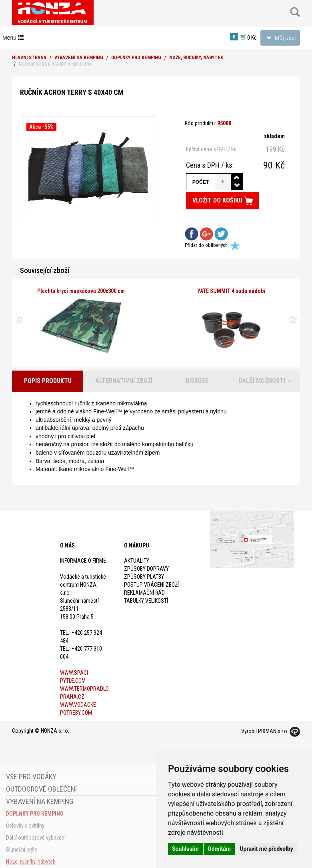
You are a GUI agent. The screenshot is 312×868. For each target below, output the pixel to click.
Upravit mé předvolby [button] (266, 849)
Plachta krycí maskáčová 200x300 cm (81, 291)
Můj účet (280, 39)
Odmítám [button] (219, 849)
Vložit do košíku (223, 201)
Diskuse (197, 381)
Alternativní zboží (124, 381)
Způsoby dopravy (146, 569)
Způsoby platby (144, 577)
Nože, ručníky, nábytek (196, 58)
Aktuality (137, 561)
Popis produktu (48, 381)
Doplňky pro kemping (136, 58)
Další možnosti (265, 381)
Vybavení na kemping (79, 58)
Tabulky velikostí (146, 601)
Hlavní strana (29, 58)
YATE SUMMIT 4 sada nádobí (231, 291)
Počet (201, 182)
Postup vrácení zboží (151, 585)
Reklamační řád (144, 593)
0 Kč (243, 37)
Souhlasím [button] (185, 849)
